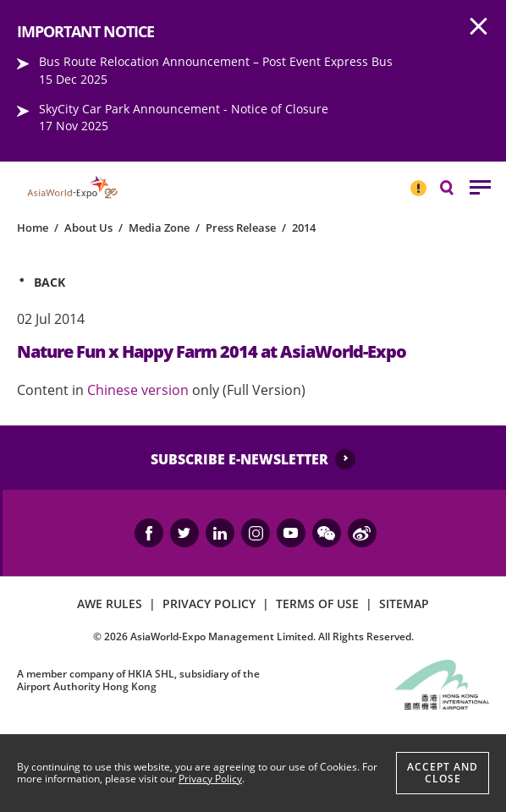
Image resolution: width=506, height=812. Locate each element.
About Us (88, 228)
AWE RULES (110, 604)
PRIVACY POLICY (209, 604)
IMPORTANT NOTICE (418, 181)
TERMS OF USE (317, 604)
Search (455, 187)
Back (49, 282)
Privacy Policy (210, 779)
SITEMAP (404, 604)
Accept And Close (443, 773)
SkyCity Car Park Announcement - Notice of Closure (184, 109)
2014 (304, 228)
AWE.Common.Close (479, 27)
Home (33, 228)
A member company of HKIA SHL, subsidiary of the (138, 680)
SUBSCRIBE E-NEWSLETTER (239, 459)
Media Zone (159, 228)
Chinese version (138, 390)
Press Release (241, 228)
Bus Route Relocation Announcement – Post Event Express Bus (216, 61)
